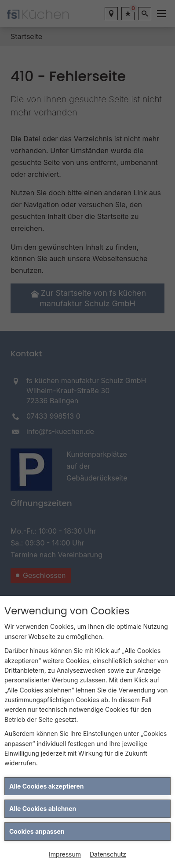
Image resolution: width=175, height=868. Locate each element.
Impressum (65, 854)
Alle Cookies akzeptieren (46, 786)
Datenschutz (108, 854)
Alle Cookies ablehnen (43, 809)
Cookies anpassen (37, 831)
